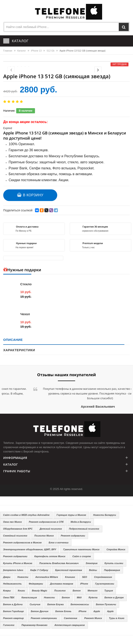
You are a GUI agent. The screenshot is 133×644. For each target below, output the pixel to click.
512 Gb (51, 51)
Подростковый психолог (84, 529)
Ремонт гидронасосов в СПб (46, 522)
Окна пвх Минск (12, 522)
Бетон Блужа (55, 604)
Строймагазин (103, 577)
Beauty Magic (40, 591)
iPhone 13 (36, 51)
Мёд (79, 597)
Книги (21, 591)
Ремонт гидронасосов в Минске (22, 543)
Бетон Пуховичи (106, 604)
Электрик (91, 563)
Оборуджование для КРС (18, 529)
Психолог (60, 591)
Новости (23, 577)
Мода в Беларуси (81, 522)
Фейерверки (36, 584)
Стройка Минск (116, 549)
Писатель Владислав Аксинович (59, 563)
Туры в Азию (117, 618)
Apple (97, 611)
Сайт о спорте (82, 556)
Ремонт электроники (44, 618)
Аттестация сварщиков (70, 625)
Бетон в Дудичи (13, 604)
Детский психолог (51, 529)
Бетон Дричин (40, 611)
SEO (85, 577)
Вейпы (93, 570)
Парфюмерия (112, 570)
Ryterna (93, 597)
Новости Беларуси (105, 515)
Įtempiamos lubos (13, 570)
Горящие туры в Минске (71, 515)
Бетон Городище (13, 611)
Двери (7, 577)
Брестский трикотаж (69, 570)
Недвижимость (12, 584)
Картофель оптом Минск (50, 556)
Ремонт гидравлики (73, 536)
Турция (109, 591)
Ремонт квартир (13, 618)
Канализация (29, 597)
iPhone (84, 584)
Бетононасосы (80, 604)
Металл (93, 591)
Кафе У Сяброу (39, 570)
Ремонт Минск (93, 618)
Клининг (70, 577)
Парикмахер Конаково (34, 625)
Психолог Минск (44, 536)
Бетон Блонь (63, 611)
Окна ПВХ (9, 597)
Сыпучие (35, 604)
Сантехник (71, 618)
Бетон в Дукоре (114, 597)
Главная (8, 51)
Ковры (7, 591)
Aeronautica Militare (47, 577)
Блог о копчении (59, 543)
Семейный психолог (15, 536)
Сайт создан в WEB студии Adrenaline (26, 515)
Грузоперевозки (104, 584)
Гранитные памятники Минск (81, 549)
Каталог (21, 51)
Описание (13, 340)
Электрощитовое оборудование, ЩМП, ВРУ (30, 549)
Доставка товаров (61, 584)
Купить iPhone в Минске (18, 563)
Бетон (77, 591)
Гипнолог (9, 625)
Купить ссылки (114, 563)
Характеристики (19, 350)
